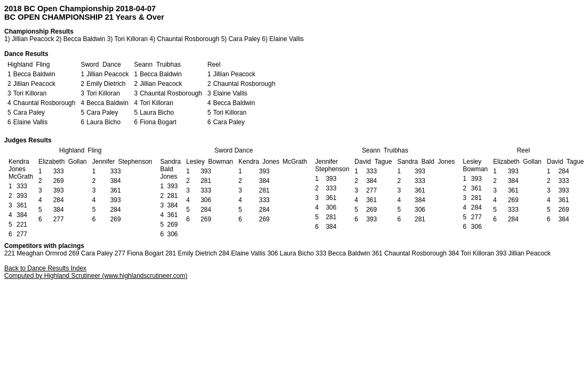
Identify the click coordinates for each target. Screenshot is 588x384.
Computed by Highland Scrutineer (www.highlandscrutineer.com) (96, 276)
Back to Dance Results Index (45, 268)
